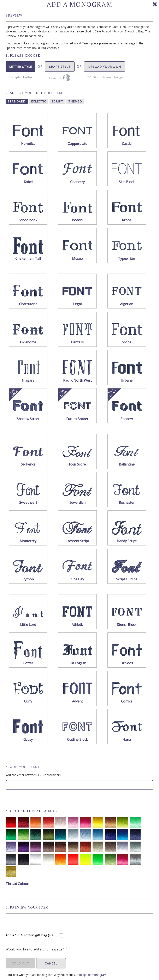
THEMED (75, 101)
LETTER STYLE (21, 68)
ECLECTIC (39, 101)
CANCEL (51, 963)
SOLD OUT (20, 963)
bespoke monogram (93, 975)
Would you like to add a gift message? (35, 949)
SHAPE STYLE (60, 68)
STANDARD (17, 101)
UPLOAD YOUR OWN (105, 68)
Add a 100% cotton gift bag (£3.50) (32, 935)
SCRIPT (57, 101)
